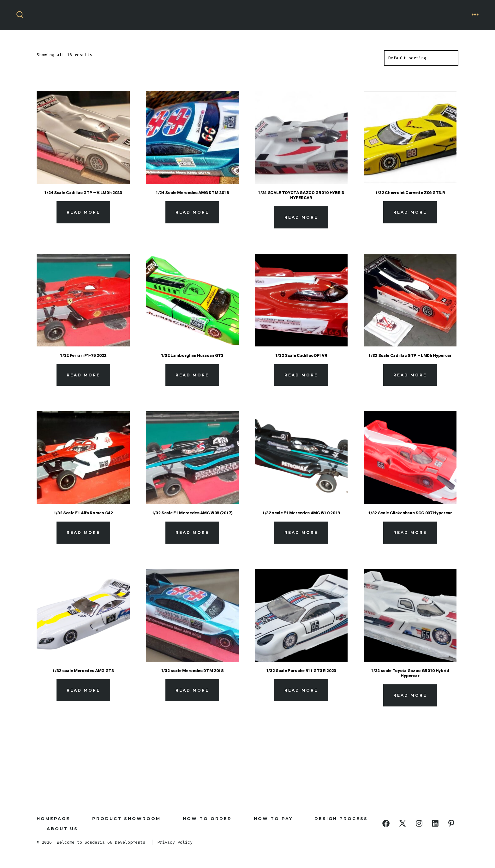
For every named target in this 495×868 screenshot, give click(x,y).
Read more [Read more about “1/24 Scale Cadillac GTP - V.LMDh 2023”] (83, 212)
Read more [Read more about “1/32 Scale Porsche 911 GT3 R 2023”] (301, 690)
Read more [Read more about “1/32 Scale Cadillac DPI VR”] (301, 375)
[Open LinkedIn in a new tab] (435, 823)
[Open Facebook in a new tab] (386, 823)
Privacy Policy (175, 842)
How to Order (207, 819)
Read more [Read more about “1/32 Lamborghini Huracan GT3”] (192, 375)
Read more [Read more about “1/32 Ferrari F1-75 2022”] (83, 375)
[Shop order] (421, 58)
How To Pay (273, 819)
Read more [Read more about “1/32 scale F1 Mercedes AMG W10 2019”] (301, 532)
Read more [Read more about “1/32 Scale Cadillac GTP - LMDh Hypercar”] (410, 375)
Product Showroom (126, 819)
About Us (62, 829)
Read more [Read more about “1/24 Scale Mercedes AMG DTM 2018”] (192, 212)
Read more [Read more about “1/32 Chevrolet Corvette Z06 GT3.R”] (410, 212)
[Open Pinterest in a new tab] (451, 823)
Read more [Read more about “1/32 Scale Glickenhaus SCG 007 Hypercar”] (410, 532)
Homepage (53, 819)
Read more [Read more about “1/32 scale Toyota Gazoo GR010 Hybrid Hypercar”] (410, 695)
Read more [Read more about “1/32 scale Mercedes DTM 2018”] (192, 690)
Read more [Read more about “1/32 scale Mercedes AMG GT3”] (83, 690)
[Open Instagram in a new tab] (419, 823)
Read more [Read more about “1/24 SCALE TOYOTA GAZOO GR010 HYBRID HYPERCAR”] (301, 217)
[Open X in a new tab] (403, 823)
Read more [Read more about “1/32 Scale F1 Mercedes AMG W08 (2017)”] (192, 532)
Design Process (341, 819)
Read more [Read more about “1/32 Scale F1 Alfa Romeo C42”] (83, 532)
